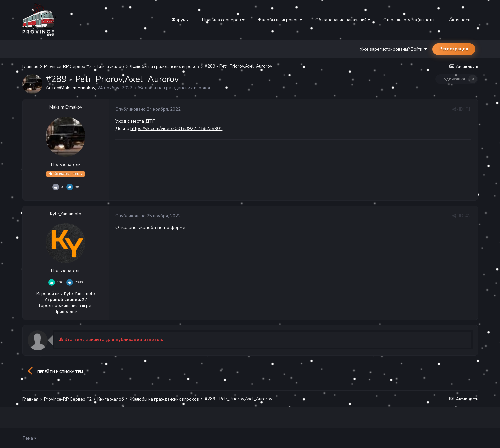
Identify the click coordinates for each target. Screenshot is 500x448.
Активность (460, 20)
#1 (468, 109)
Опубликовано (148, 109)
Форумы (180, 20)
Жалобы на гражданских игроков (175, 88)
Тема (29, 438)
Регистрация (454, 49)
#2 (468, 216)
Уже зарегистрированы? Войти (393, 49)
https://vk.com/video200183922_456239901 (176, 129)
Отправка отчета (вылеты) (410, 20)
